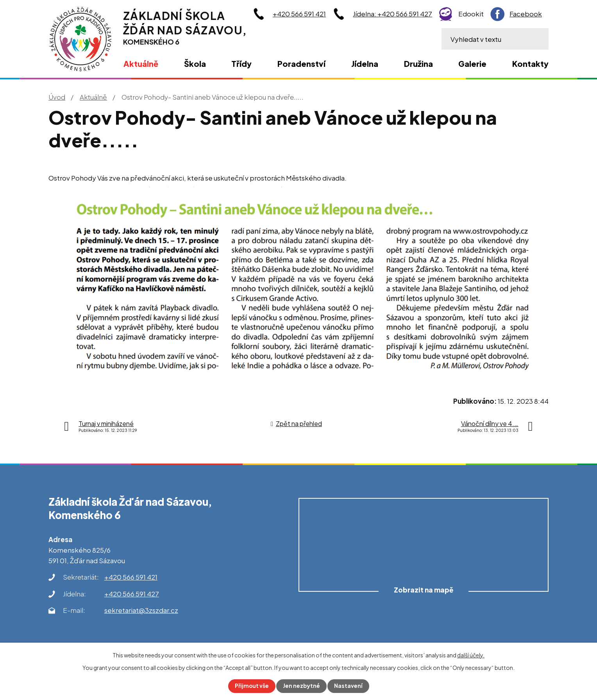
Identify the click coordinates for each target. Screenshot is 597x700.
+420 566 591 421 (299, 14)
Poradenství (301, 64)
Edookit (471, 14)
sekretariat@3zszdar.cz (141, 610)
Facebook (526, 14)
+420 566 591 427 (132, 594)
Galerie (472, 64)
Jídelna (365, 64)
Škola (195, 64)
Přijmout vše (252, 686)
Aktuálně (93, 97)
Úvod (57, 97)
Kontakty (530, 64)
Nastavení (349, 686)
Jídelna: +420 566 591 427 (392, 14)
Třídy (241, 64)
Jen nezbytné (302, 686)
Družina (418, 64)
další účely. (471, 655)
